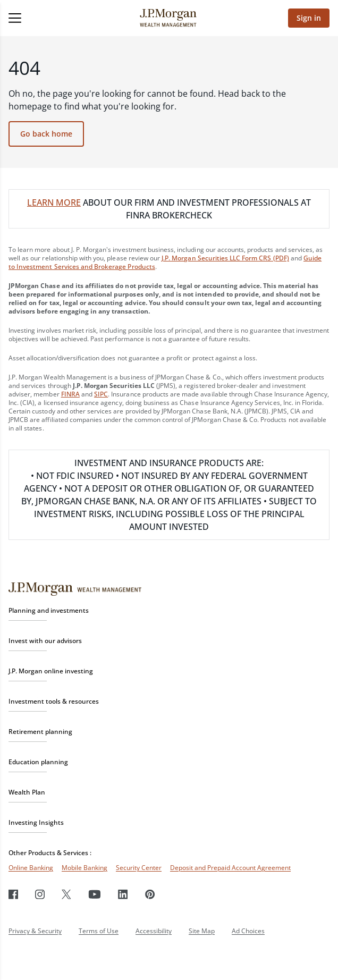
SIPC (101, 394)
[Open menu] (45, 18)
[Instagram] (40, 894)
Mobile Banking (84, 868)
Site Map (202, 931)
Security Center (139, 868)
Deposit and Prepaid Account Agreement (230, 868)
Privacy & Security (35, 931)
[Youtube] (95, 894)
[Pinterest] (150, 894)
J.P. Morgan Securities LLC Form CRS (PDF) (225, 258)
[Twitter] (66, 894)
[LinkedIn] (123, 894)
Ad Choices (248, 931)
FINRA (70, 394)
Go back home (46, 134)
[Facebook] (13, 894)
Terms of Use (99, 931)
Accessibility (154, 931)
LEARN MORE (54, 202)
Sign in (309, 18)
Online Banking (31, 868)
